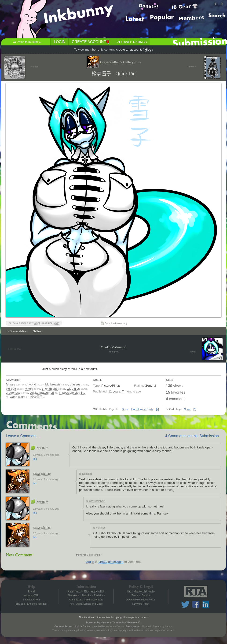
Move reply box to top (88, 555)
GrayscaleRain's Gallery (120, 62)
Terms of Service (141, 595)
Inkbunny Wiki (31, 595)
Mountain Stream (152, 626)
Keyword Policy (141, 604)
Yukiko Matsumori (113, 347)
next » (194, 352)
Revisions (99, 595)
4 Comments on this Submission (192, 436)
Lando (168, 626)
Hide (148, 50)
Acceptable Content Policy (141, 600)
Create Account (89, 42)
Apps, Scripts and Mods (90, 604)
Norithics (42, 448)
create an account (129, 50)
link (35, 459)
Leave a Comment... (23, 436)
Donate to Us (74, 591)
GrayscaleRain (19, 331)
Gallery (37, 331)
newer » (192, 67)
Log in (90, 562)
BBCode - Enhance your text (31, 604)
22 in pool (113, 352)
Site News (73, 595)
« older (34, 67)
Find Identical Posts (142, 409)
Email (31, 591)
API (72, 604)
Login (60, 42)
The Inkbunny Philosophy (141, 591)
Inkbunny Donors (115, 626)
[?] (157, 409)
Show (125, 409)
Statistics (86, 595)
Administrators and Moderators (86, 600)
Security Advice (31, 600)
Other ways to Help (95, 591)
